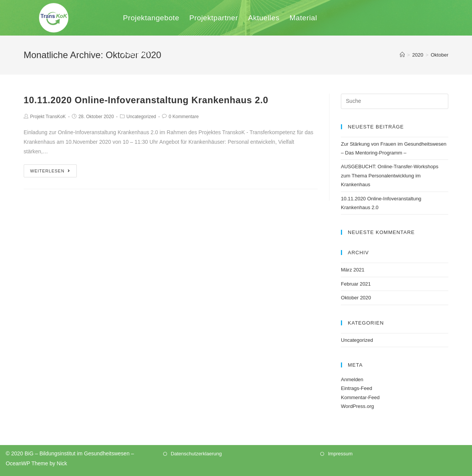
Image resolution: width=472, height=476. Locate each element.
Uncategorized (141, 117)
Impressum (340, 454)
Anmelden (352, 379)
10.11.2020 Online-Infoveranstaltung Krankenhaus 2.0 (146, 100)
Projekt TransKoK (48, 117)
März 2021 (353, 270)
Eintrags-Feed (357, 388)
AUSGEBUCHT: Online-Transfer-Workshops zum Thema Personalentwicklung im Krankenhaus (390, 175)
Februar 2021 (356, 284)
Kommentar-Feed (360, 397)
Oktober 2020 (356, 298)
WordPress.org (357, 406)
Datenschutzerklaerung (196, 454)
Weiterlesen (50, 171)
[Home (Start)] (402, 55)
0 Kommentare (184, 117)
